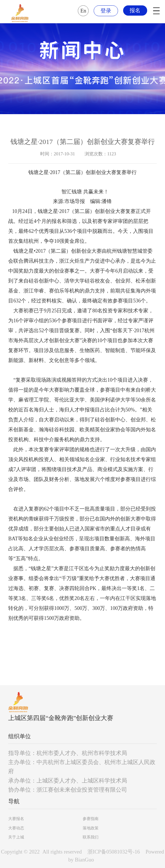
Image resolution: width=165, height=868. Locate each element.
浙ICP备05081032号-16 (114, 852)
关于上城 (16, 837)
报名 (135, 10)
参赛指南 (91, 819)
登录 (106, 11)
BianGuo (84, 860)
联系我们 (91, 837)
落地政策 (91, 828)
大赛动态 (16, 828)
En (83, 11)
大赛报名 (16, 819)
